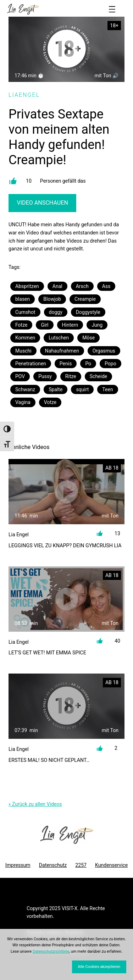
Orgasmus (104, 351)
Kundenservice (111, 865)
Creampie (85, 299)
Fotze (21, 325)
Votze (50, 402)
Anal (57, 286)
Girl (45, 325)
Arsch (82, 286)
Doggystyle (88, 312)
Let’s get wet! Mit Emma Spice (47, 653)
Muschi (23, 351)
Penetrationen (31, 364)
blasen (23, 299)
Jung (97, 325)
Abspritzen (27, 286)
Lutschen (59, 338)
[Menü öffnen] (112, 9)
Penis (66, 364)
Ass (106, 286)
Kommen (25, 338)
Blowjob (52, 299)
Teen (107, 389)
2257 (81, 865)
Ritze (71, 376)
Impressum (18, 865)
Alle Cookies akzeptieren (99, 967)
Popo (110, 364)
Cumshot (25, 312)
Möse (88, 338)
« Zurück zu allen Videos (35, 804)
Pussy (45, 376)
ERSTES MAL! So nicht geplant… (49, 760)
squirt (82, 389)
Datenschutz (53, 865)
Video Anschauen (42, 203)
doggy (56, 312)
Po (88, 364)
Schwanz (25, 389)
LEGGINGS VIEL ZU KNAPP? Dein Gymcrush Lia (65, 546)
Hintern (70, 325)
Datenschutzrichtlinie (51, 951)
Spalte (56, 389)
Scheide (99, 376)
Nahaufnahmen (62, 351)
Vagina (23, 402)
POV (20, 376)
